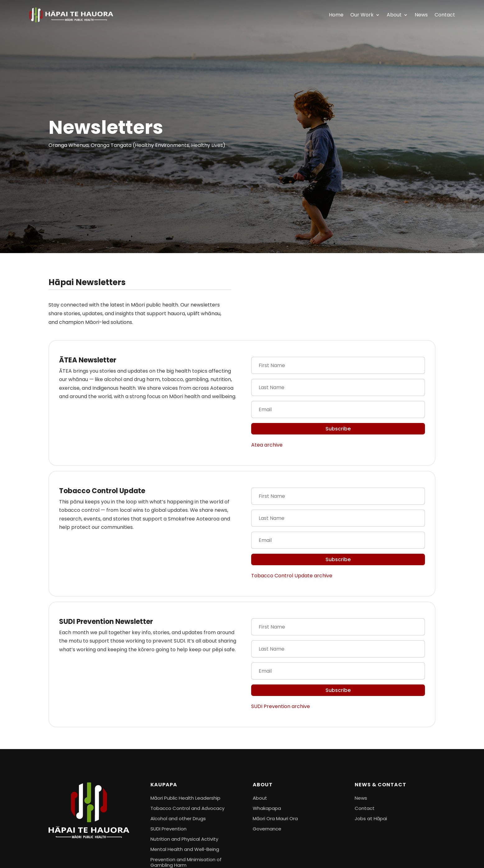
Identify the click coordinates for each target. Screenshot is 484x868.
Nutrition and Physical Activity (184, 839)
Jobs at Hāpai (371, 818)
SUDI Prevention (168, 829)
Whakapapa (267, 808)
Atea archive (267, 445)
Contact (445, 15)
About (394, 15)
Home (336, 15)
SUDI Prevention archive (281, 706)
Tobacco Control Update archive (292, 576)
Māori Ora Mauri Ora (275, 818)
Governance (267, 829)
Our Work (362, 15)
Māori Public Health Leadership (185, 798)
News (421, 15)
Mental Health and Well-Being (185, 849)
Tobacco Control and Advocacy (187, 808)
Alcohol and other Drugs (178, 818)
